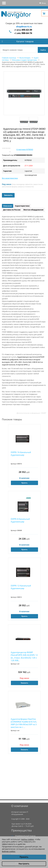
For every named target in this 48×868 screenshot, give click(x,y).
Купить (24, 483)
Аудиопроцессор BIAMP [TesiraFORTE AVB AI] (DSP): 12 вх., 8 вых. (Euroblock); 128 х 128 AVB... (24, 656)
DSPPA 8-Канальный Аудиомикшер (20, 520)
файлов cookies (9, 851)
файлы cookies (28, 839)
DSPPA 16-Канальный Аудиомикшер (21, 454)
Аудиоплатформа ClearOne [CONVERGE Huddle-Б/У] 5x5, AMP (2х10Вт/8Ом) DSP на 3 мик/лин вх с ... (24, 723)
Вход (44, 3)
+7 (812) (23, 30)
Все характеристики (10, 178)
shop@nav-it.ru (24, 27)
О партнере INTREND (25, 149)
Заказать (8, 195)
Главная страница (9, 58)
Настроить (24, 864)
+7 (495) (23, 33)
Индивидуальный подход (25, 836)
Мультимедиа (25, 58)
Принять (24, 857)
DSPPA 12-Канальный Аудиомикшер (21, 587)
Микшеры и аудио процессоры (25, 60)
